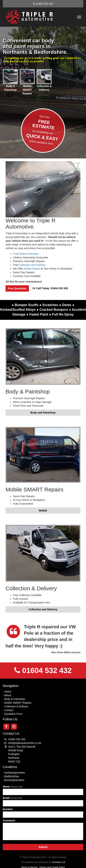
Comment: (9, 821)
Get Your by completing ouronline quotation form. (43, 130)
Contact (9, 710)
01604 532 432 (44, 4)
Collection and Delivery (32, 265)
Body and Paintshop (43, 413)
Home (8, 692)
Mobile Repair (32, 269)
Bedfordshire (12, 776)
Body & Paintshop (15, 699)
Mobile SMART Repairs (18, 703)
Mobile (43, 511)
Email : (13, 798)
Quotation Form (13, 714)
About (8, 695)
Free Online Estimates (26, 254)
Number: (8, 809)
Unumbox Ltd (59, 862)
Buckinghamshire (14, 780)
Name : (13, 787)
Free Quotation (17, 288)
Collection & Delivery (16, 706)
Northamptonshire (15, 773)
